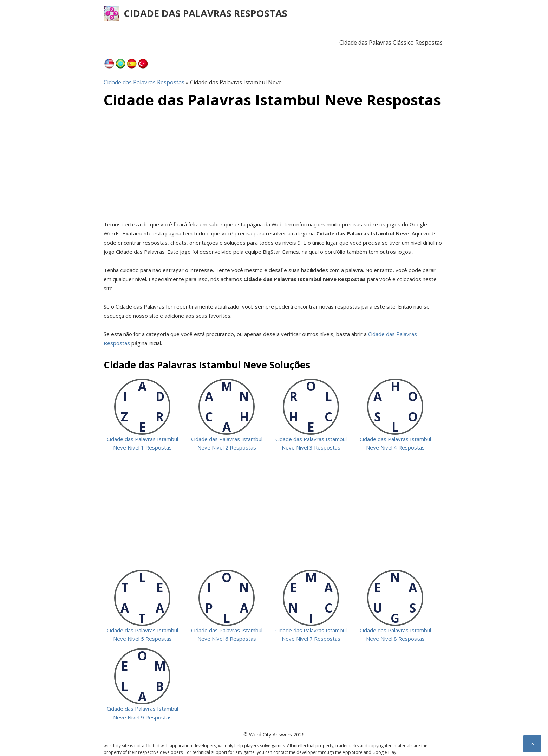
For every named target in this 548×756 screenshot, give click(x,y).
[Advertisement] (274, 163)
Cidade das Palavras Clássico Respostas (391, 43)
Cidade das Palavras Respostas (205, 13)
